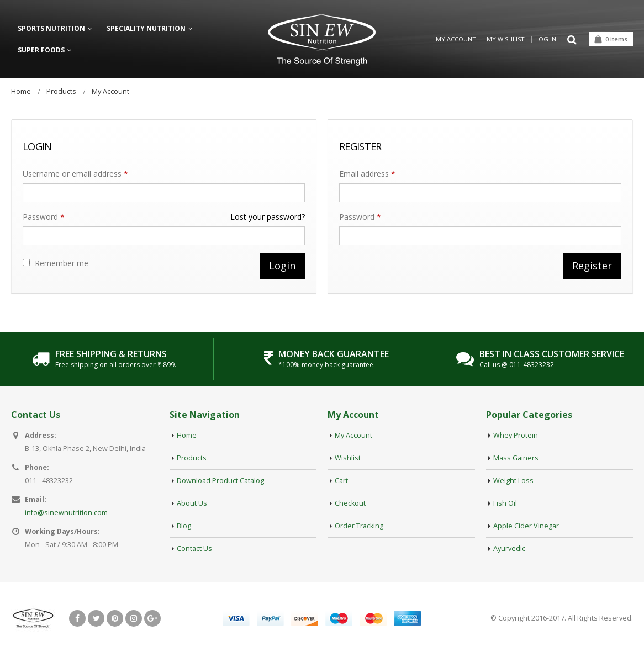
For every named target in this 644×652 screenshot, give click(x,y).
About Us (192, 503)
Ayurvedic (509, 548)
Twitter (96, 618)
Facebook (77, 618)
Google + (152, 618)
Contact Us (194, 548)
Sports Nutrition (51, 28)
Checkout (350, 503)
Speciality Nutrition (146, 28)
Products (192, 458)
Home (187, 435)
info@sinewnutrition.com (66, 513)
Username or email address (75, 174)
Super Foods (41, 50)
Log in (546, 39)
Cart (341, 481)
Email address (367, 174)
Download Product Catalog (220, 481)
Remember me (56, 263)
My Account (456, 39)
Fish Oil (505, 503)
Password (164, 217)
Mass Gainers (516, 458)
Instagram (134, 618)
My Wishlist (506, 39)
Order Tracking (359, 526)
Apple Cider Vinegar (526, 526)
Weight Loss (513, 481)
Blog (184, 526)
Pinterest (115, 618)
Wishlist (348, 458)
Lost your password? (268, 217)
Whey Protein (516, 435)
